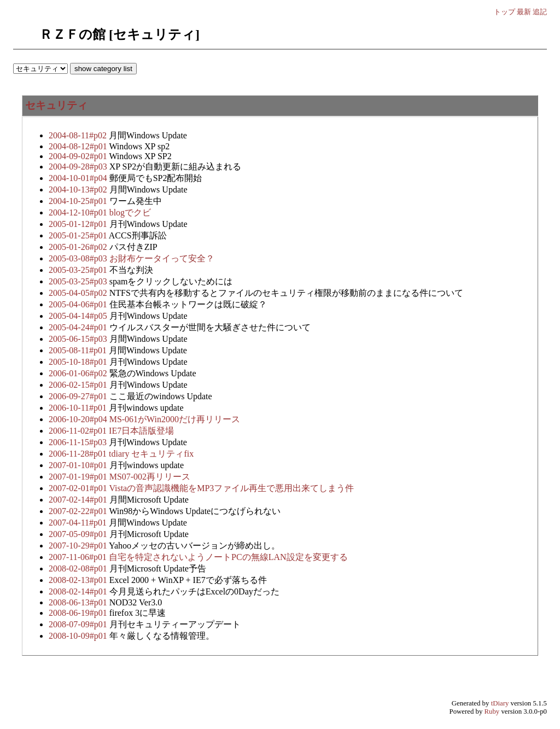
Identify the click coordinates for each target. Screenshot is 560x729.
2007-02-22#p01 (79, 511)
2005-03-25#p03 (79, 281)
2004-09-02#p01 (79, 156)
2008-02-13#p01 (79, 580)
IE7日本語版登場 (141, 431)
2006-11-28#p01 (79, 454)
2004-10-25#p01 (79, 201)
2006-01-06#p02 (79, 373)
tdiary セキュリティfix (151, 454)
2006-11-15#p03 (79, 442)
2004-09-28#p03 (79, 167)
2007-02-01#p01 (79, 488)
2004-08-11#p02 (79, 135)
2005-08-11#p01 (79, 350)
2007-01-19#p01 (79, 477)
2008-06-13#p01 (79, 602)
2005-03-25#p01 (79, 270)
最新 (524, 12)
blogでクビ (130, 212)
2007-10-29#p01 (79, 546)
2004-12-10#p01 (79, 212)
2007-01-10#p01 (79, 465)
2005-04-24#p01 (79, 327)
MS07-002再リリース (150, 477)
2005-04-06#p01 (79, 304)
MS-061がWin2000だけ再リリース (175, 419)
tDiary (500, 703)
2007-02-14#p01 (79, 500)
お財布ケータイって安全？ (162, 258)
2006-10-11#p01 (79, 408)
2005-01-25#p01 (79, 235)
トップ (504, 12)
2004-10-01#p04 (79, 178)
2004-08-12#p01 (79, 146)
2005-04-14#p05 (79, 316)
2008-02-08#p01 (79, 568)
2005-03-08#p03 (79, 258)
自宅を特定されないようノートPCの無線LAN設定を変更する (228, 557)
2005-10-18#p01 (79, 362)
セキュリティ (56, 105)
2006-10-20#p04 (79, 419)
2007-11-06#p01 (79, 557)
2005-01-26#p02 (79, 247)
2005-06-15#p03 (79, 339)
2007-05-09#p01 (79, 534)
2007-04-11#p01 (79, 523)
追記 (540, 12)
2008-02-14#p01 (79, 591)
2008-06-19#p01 (79, 613)
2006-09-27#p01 (79, 396)
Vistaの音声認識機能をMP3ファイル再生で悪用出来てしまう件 (231, 488)
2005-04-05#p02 (79, 293)
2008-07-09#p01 (79, 624)
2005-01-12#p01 (79, 224)
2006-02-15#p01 (79, 385)
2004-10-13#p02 (79, 189)
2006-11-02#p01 (79, 431)
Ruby (492, 711)
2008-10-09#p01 (79, 636)
